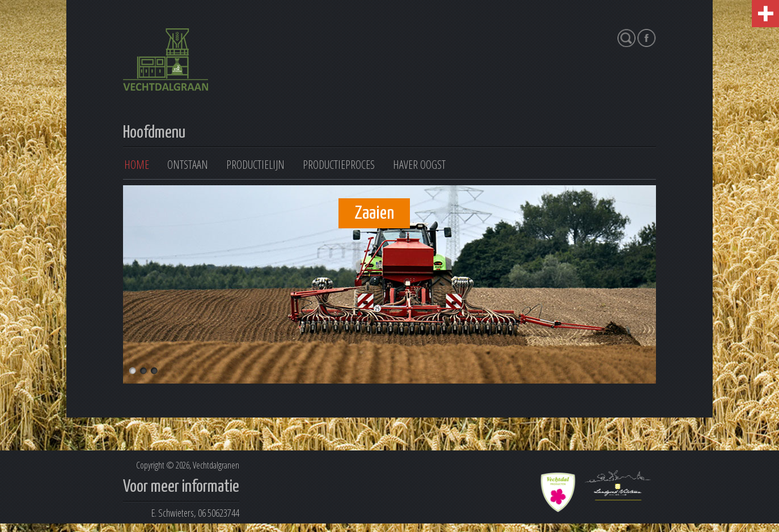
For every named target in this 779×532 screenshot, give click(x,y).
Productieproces (339, 165)
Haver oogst (419, 165)
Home (137, 165)
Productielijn (255, 165)
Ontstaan (188, 165)
